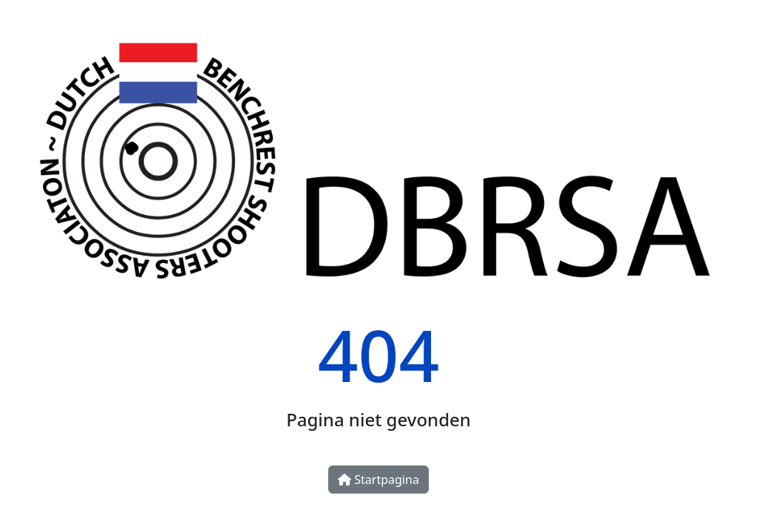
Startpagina (378, 480)
